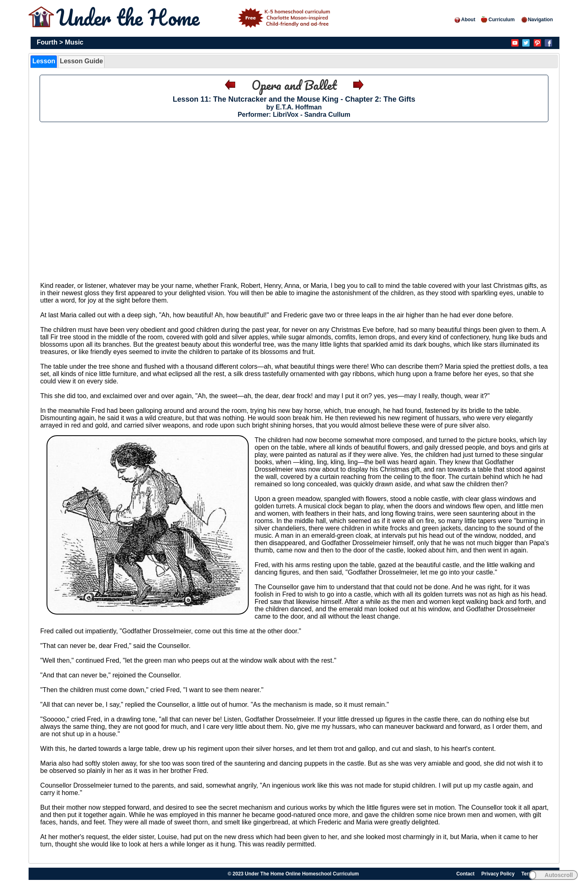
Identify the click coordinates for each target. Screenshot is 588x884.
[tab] (44, 62)
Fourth (47, 42)
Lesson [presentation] (44, 61)
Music (74, 42)
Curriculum (498, 20)
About (464, 20)
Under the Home (195, 17)
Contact (465, 874)
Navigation (537, 20)
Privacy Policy (498, 874)
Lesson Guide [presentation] (81, 61)
